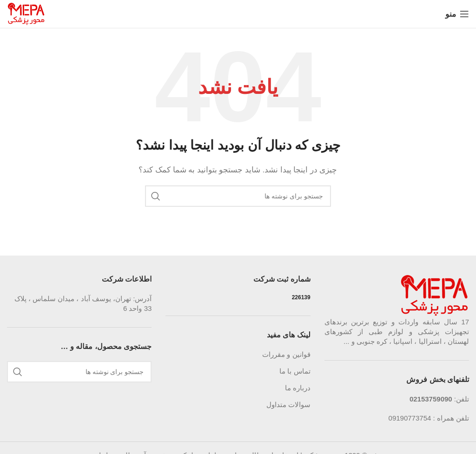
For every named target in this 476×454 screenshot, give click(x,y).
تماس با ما (295, 371)
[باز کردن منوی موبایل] (457, 14)
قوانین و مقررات (286, 354)
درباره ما (298, 388)
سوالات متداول (288, 405)
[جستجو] (238, 196)
